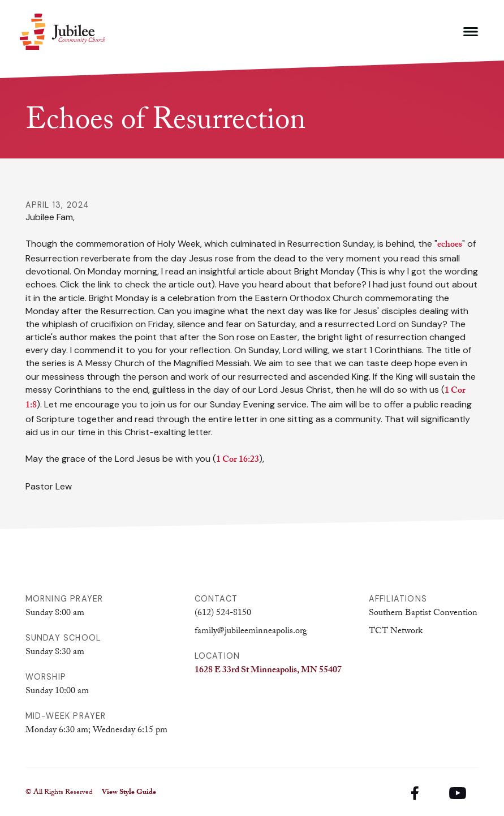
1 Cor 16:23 (238, 460)
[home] (63, 32)
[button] (471, 32)
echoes (450, 245)
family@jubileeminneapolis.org (251, 632)
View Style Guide (129, 793)
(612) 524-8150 (223, 614)
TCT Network (396, 632)
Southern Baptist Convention (423, 614)
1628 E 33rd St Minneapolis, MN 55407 (268, 671)
